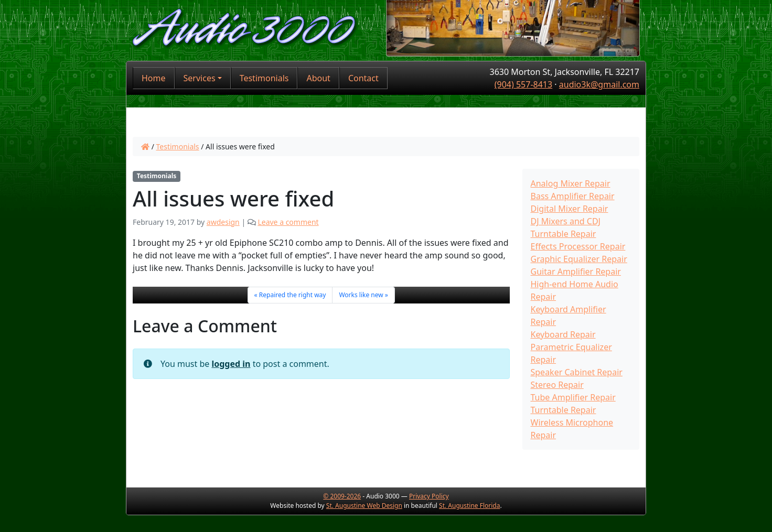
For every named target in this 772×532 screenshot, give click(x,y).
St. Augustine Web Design (364, 506)
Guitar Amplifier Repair (576, 272)
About (318, 78)
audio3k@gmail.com (599, 84)
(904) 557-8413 (523, 84)
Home (154, 78)
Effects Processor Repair (578, 246)
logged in (231, 364)
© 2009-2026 (342, 496)
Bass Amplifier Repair (573, 196)
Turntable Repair (564, 410)
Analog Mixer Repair (571, 183)
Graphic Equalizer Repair (579, 259)
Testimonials (264, 78)
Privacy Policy (429, 496)
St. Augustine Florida (469, 506)
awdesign (223, 222)
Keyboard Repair (563, 334)
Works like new (361, 295)
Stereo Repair (557, 385)
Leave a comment (288, 222)
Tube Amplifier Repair (573, 397)
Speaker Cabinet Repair (577, 372)
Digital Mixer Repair (570, 209)
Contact (363, 78)
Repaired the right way (293, 295)
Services (200, 78)
